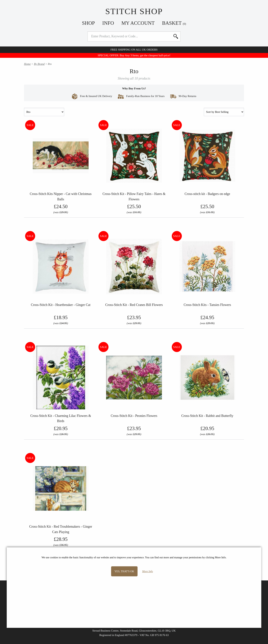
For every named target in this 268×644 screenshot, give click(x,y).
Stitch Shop (134, 11)
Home (27, 64)
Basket (174, 23)
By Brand (39, 64)
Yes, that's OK (124, 571)
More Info (147, 571)
